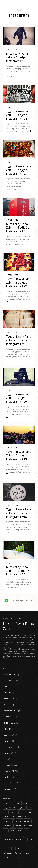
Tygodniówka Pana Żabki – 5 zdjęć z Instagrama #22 (19, 282)
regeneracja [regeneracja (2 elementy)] (9, 839)
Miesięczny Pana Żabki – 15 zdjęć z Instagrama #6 (17, 227)
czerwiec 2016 (10, 699)
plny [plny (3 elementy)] (27, 830)
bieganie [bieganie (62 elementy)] (26, 803)
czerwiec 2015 (10, 735)
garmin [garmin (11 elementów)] (20, 817)
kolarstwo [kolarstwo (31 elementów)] (8, 826)
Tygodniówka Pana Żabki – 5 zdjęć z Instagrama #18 (19, 513)
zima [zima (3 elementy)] (6, 857)
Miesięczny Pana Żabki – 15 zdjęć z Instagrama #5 (17, 571)
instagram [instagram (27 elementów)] (8, 821)
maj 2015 (8, 741)
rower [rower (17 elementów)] (19, 839)
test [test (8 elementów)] (26, 844)
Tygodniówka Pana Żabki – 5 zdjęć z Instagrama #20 (19, 398)
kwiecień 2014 (10, 783)
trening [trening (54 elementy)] (7, 848)
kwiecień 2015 (10, 747)
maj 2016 (8, 705)
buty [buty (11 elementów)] (6, 812)
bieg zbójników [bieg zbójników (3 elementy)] (10, 808)
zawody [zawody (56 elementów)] (29, 853)
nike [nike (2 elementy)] (6, 830)
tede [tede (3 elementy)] (20, 844)
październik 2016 (11, 675)
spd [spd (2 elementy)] (31, 839)
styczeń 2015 (9, 765)
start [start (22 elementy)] (6, 844)
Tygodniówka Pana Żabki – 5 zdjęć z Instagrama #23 (19, 170)
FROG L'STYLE (13, 50)
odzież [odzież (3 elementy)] (13, 830)
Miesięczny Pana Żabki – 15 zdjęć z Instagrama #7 (17, 57)
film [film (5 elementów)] (12, 817)
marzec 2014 (9, 789)
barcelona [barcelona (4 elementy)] (16, 803)
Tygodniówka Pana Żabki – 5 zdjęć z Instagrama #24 (19, 115)
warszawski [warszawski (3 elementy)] (19, 853)
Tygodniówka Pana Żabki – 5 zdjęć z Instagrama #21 (19, 340)
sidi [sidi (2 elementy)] (25, 839)
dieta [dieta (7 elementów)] (6, 817)
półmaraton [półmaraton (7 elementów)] (17, 835)
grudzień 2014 (10, 771)
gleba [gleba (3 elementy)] (27, 817)
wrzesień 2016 (10, 681)
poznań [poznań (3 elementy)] (7, 835)
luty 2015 (8, 759)
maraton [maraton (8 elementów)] (18, 826)
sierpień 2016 (10, 687)
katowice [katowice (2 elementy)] (27, 821)
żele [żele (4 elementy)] (20, 857)
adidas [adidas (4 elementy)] (7, 803)
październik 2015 (11, 711)
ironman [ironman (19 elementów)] (18, 821)
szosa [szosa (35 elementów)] (13, 844)
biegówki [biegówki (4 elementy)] (21, 808)
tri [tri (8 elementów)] (13, 848)
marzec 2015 (9, 753)
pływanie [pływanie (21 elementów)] (28, 835)
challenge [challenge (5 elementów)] (14, 812)
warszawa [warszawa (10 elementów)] (8, 853)
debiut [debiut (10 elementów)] (29, 812)
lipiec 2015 (8, 729)
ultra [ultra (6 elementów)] (29, 848)
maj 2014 (8, 777)
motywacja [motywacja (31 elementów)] (28, 826)
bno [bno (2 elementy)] (29, 808)
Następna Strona (24, 601)
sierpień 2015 (10, 723)
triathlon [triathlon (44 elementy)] (21, 848)
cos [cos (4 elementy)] (22, 812)
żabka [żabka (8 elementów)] (13, 857)
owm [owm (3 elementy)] (20, 830)
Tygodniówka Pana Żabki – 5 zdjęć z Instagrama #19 (19, 455)
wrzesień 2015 (10, 717)
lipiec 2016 (8, 693)
